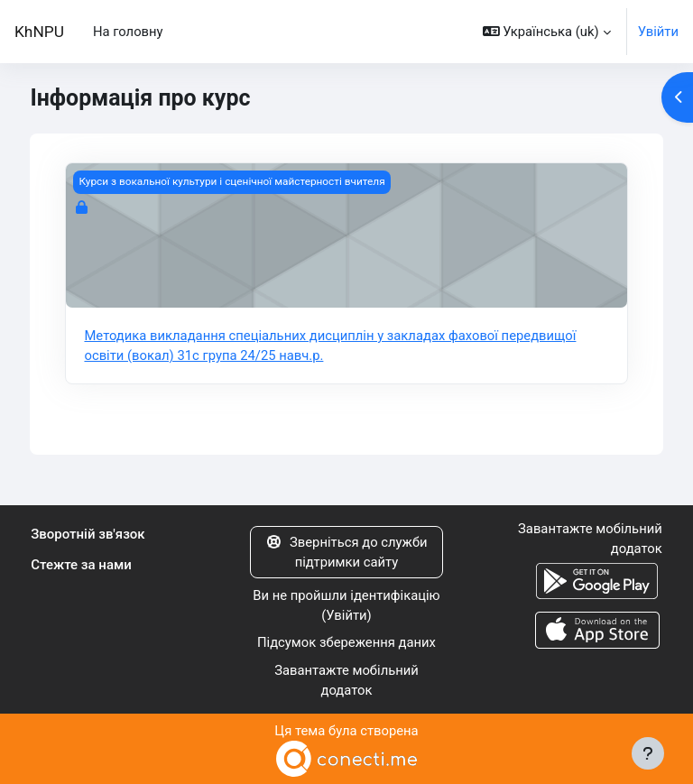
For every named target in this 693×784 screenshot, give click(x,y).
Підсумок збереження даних (346, 642)
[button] (547, 32)
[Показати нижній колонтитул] (648, 753)
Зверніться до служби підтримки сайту (346, 552)
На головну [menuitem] (128, 32)
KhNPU (39, 32)
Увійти (658, 32)
